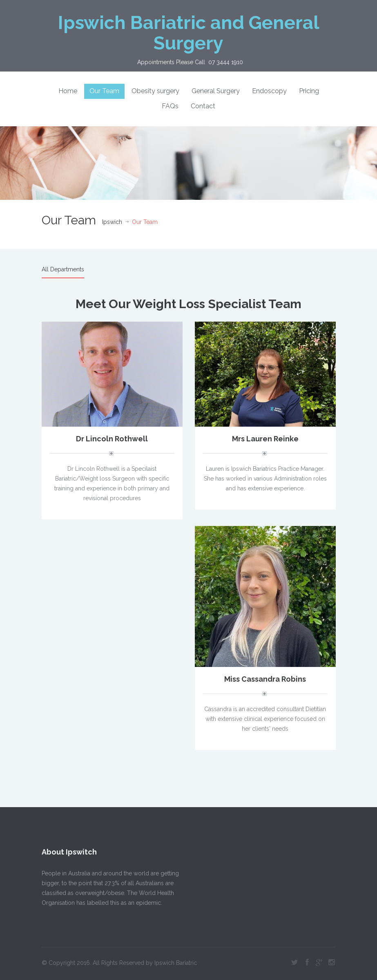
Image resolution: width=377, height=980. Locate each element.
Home (68, 91)
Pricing (309, 91)
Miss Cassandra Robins (265, 679)
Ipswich (112, 222)
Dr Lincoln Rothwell (112, 439)
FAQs (170, 106)
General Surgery (216, 91)
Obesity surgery (155, 91)
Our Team (104, 91)
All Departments (63, 269)
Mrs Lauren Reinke (265, 439)
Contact (203, 106)
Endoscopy (269, 91)
